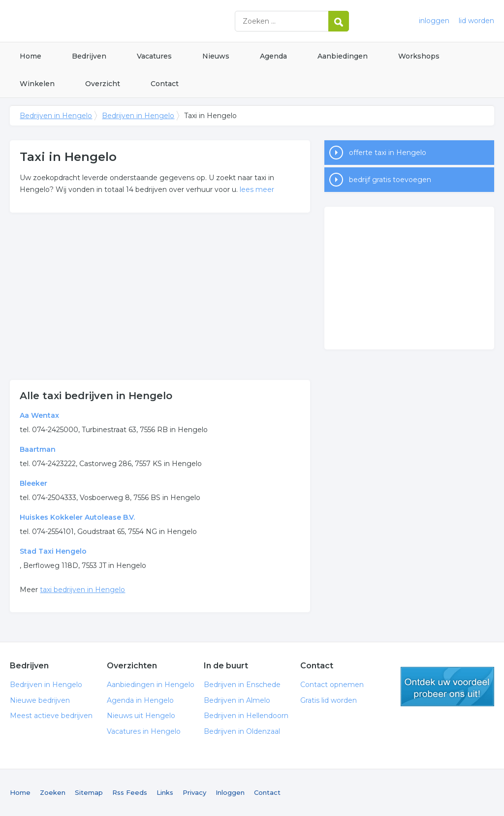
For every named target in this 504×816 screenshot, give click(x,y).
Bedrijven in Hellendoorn (246, 716)
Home (31, 56)
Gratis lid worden (329, 700)
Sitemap (89, 792)
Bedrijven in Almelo (237, 700)
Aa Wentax (39, 415)
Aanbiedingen (343, 56)
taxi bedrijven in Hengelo (82, 590)
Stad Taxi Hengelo (53, 551)
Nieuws (216, 56)
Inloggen (230, 792)
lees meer (257, 189)
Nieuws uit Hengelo (141, 716)
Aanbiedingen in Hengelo (151, 685)
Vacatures (154, 56)
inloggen (434, 21)
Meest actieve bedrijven (51, 716)
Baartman (38, 449)
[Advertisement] (160, 296)
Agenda (273, 56)
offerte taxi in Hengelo (388, 153)
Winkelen (37, 84)
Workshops (419, 56)
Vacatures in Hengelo (144, 731)
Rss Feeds (130, 792)
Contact (165, 84)
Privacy (194, 792)
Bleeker (33, 483)
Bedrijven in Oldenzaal (242, 731)
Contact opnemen (332, 685)
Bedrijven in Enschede (242, 685)
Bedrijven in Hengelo (133, 21)
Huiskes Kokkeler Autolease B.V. (77, 517)
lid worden (476, 21)
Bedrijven (89, 56)
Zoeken (53, 792)
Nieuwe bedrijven (40, 700)
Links (165, 792)
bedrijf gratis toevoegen (390, 180)
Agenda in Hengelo (140, 700)
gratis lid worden (447, 687)
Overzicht (103, 84)
